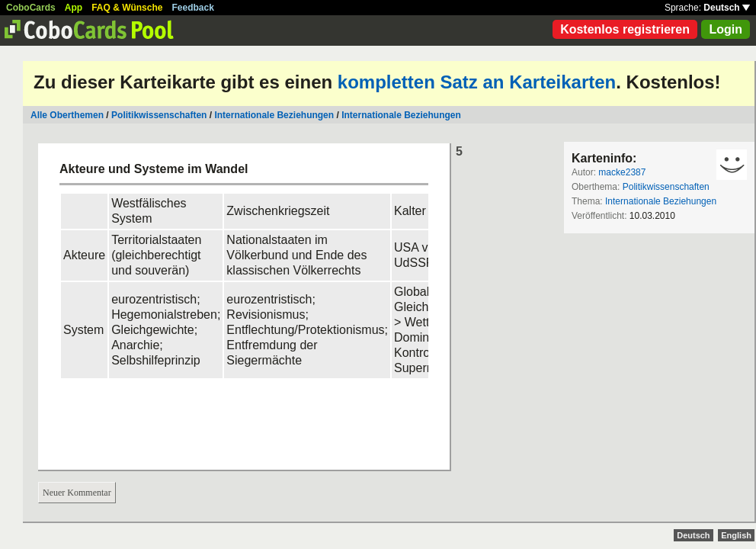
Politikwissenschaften (159, 115)
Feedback (193, 8)
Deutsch (727, 8)
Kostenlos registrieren (625, 29)
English (736, 535)
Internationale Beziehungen (274, 115)
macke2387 (622, 172)
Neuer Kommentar (77, 493)
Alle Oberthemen (67, 115)
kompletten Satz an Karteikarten (477, 82)
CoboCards (31, 8)
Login (726, 29)
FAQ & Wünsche (127, 8)
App (74, 8)
